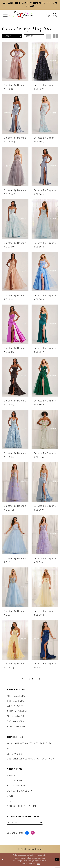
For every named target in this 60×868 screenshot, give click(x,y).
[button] (5, 15)
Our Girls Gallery (20, 791)
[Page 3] (28, 679)
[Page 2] (24, 679)
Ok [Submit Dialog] (57, 862)
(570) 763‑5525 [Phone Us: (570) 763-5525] (16, 754)
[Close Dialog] (3, 862)
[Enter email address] (30, 823)
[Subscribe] (50, 823)
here (38, 866)
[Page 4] (32, 679)
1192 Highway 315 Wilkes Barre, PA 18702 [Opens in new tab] (29, 746)
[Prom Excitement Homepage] (23, 15)
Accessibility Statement (23, 806)
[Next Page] (46, 679)
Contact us (15, 781)
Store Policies (17, 786)
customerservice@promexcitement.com (31, 759)
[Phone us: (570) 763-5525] (48, 15)
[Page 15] (41, 679)
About (11, 776)
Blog (10, 801)
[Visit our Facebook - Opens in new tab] (28, 835)
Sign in (12, 796)
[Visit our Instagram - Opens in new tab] (34, 835)
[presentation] (15, 61)
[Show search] (55, 15)
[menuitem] (5, 15)
